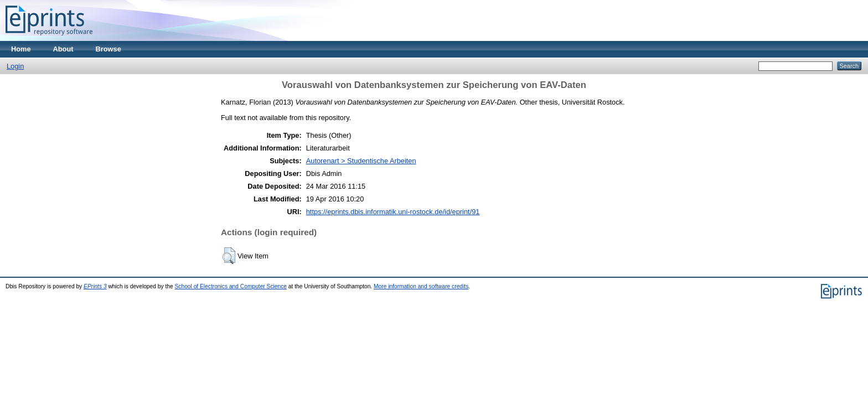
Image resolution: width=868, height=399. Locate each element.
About (63, 49)
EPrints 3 (95, 286)
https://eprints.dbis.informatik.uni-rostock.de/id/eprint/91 (393, 212)
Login (15, 66)
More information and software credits (421, 286)
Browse (108, 49)
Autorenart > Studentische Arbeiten (361, 161)
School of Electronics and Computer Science (231, 286)
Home (21, 49)
